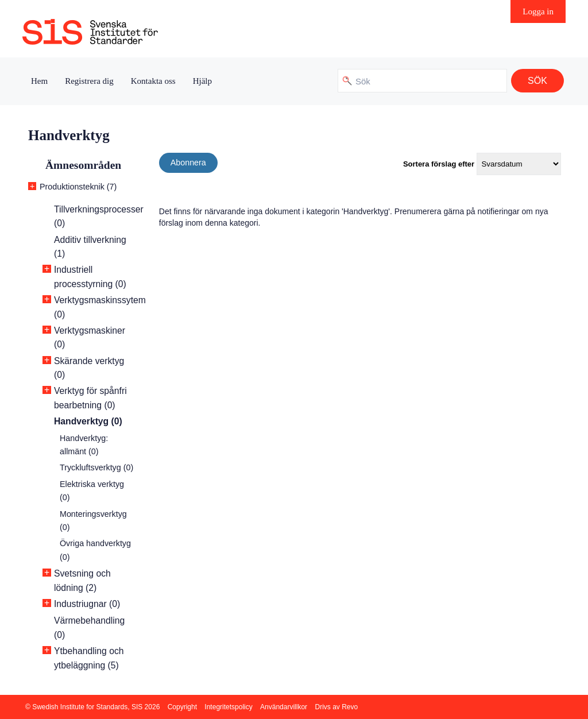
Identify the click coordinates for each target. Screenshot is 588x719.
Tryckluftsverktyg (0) (96, 467)
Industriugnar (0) (87, 604)
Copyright (182, 707)
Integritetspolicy (228, 707)
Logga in (538, 11)
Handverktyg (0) (88, 421)
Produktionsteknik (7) (78, 187)
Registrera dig (89, 81)
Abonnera (188, 163)
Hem (39, 81)
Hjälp (202, 81)
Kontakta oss (153, 81)
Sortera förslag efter (439, 164)
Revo (350, 707)
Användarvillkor (284, 707)
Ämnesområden (83, 165)
